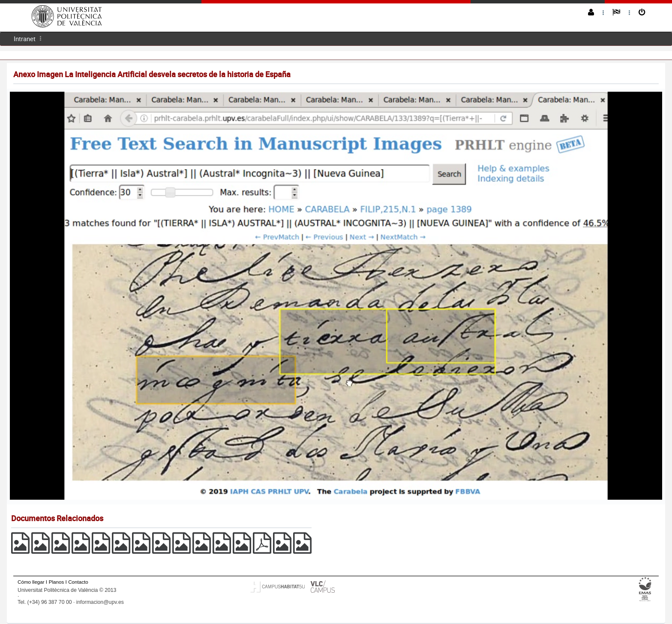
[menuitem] (25, 39)
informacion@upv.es (100, 602)
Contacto (78, 582)
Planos (57, 582)
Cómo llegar (31, 582)
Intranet (25, 39)
